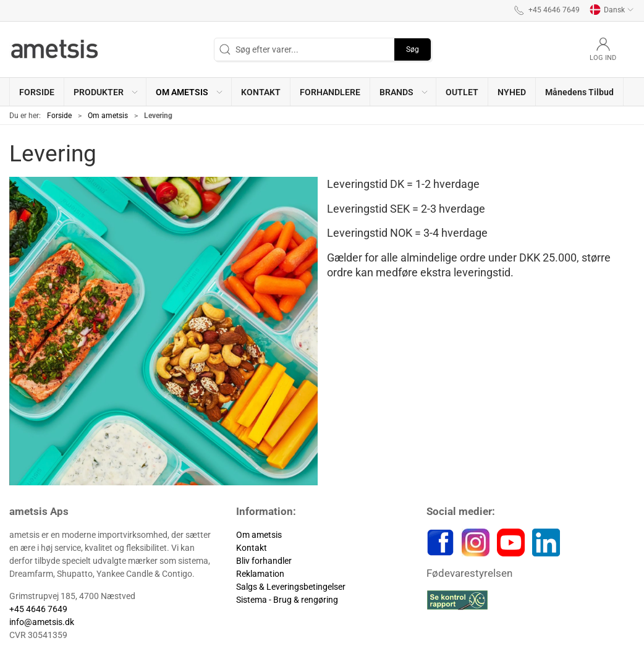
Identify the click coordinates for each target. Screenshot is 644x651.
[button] (105, 92)
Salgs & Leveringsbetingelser (291, 587)
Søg (413, 49)
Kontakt (252, 548)
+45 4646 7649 (38, 609)
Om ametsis (108, 116)
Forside (59, 116)
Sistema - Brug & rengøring (287, 600)
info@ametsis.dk (42, 622)
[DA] (56, 49)
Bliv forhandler (264, 561)
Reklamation (260, 574)
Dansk (612, 10)
